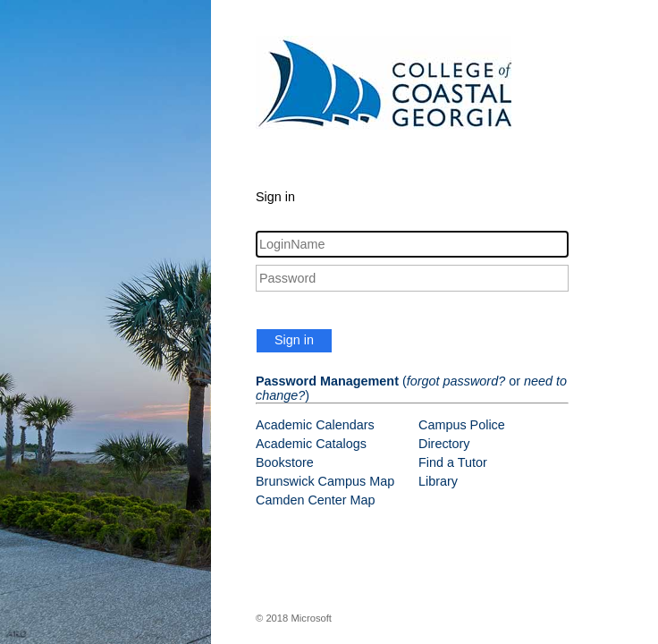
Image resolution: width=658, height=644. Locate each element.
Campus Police (462, 425)
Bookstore (285, 462)
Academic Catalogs (311, 444)
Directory (444, 444)
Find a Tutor (453, 462)
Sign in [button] (294, 340)
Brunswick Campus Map (325, 481)
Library (438, 481)
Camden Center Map (316, 500)
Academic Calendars (315, 425)
